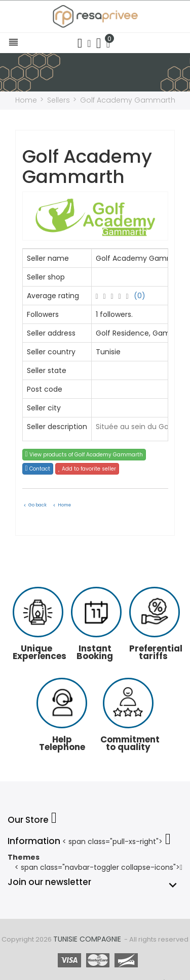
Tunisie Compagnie (87, 939)
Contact (38, 469)
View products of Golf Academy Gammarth (84, 455)
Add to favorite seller (87, 469)
